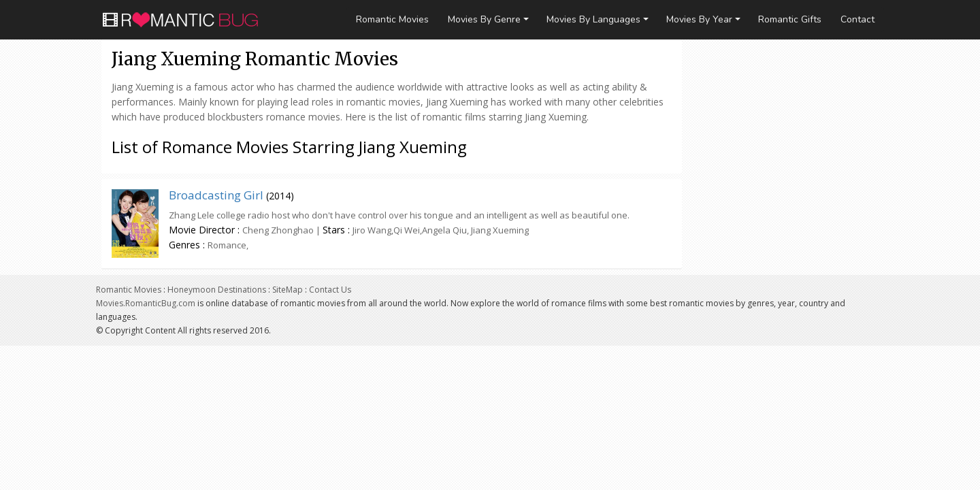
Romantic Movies (392, 19)
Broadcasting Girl (216, 195)
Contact (857, 19)
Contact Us (330, 290)
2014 (280, 196)
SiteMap (288, 290)
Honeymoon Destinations (217, 290)
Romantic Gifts (790, 19)
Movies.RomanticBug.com (146, 303)
